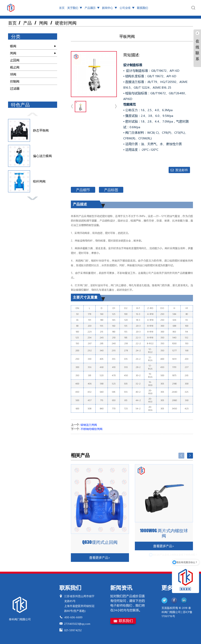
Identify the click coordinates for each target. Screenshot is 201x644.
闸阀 (43, 23)
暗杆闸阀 (39, 181)
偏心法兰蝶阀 (42, 156)
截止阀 (15, 67)
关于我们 (75, 8)
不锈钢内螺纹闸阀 (91, 429)
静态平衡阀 (41, 130)
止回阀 (15, 60)
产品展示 (92, 8)
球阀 (13, 74)
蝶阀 (13, 46)
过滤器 (15, 88)
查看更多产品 (100, 557)
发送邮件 (182, 170)
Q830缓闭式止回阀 (100, 542)
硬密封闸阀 (66, 23)
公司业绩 (127, 8)
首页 (62, 8)
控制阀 (15, 81)
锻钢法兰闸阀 (89, 425)
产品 (27, 23)
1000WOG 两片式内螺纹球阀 (164, 533)
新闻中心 (110, 8)
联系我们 (143, 8)
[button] (33, 114)
